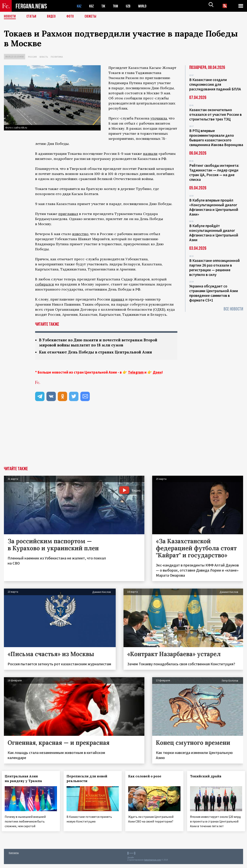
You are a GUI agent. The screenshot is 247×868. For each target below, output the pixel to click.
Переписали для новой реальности (89, 779)
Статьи (32, 17)
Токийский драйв (208, 777)
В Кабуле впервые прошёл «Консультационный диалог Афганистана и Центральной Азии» (214, 207)
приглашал (68, 214)
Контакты (14, 857)
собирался (44, 284)
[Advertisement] (123, 438)
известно (80, 234)
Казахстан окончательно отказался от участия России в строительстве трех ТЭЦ (215, 114)
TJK (105, 6)
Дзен (157, 373)
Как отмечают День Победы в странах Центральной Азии (98, 353)
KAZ (79, 6)
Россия (32, 57)
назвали (150, 154)
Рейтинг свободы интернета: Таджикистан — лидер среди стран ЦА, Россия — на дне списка (214, 172)
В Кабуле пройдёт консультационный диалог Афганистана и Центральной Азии (214, 233)
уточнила (159, 118)
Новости (10, 17)
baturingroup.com (153, 864)
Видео (53, 17)
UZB (131, 6)
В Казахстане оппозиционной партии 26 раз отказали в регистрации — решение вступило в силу (215, 268)
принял (118, 299)
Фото (72, 17)
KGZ (92, 6)
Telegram (136, 373)
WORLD (146, 6)
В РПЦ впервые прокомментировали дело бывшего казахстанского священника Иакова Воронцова (216, 138)
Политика (57, 57)
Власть (44, 57)
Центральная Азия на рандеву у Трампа (25, 779)
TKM (118, 6)
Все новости (233, 309)
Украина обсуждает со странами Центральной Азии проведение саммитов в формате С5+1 (214, 293)
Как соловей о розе (147, 777)
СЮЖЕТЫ (93, 17)
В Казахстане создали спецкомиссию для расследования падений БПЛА (215, 84)
